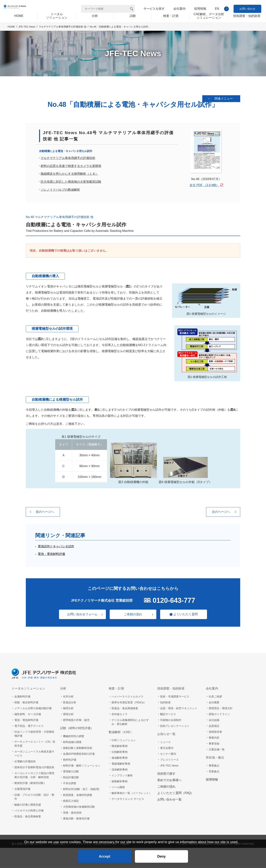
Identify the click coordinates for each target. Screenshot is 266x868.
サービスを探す (154, 9)
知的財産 (165, 703)
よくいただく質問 (188, 615)
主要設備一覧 (217, 750)
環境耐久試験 (71, 772)
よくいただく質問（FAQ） (175, 794)
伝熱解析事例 (120, 753)
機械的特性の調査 (74, 737)
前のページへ (45, 513)
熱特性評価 (70, 761)
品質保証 (214, 727)
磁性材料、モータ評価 (28, 715)
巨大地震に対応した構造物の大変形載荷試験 (71, 183)
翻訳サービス (168, 715)
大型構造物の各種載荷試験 (79, 808)
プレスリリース (169, 761)
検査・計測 (116, 689)
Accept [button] (105, 854)
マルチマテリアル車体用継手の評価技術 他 (63, 33)
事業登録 (214, 744)
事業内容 (214, 739)
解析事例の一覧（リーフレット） (131, 794)
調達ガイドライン (219, 715)
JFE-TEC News (27, 33)
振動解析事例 (120, 782)
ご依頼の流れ (133, 615)
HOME (11, 33)
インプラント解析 (122, 776)
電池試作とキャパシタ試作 (56, 547)
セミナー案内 (168, 755)
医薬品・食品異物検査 (28, 817)
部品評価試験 (71, 778)
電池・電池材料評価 (51, 555)
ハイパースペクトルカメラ (127, 697)
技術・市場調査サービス (175, 697)
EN (217, 9)
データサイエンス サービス (128, 800)
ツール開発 (118, 788)
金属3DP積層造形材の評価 (79, 755)
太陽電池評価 (22, 790)
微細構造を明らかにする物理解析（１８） (69, 175)
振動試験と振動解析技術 (78, 749)
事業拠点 (214, 766)
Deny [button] (161, 854)
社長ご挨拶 (215, 697)
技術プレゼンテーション (175, 727)
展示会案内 (167, 749)
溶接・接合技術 (72, 814)
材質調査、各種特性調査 (78, 796)
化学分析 (68, 697)
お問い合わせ (247, 9)
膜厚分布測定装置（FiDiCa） (129, 703)
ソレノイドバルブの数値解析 (60, 190)
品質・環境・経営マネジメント (179, 709)
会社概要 (214, 703)
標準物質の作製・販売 (76, 721)
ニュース (165, 743)
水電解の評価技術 (25, 762)
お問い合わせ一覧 (169, 800)
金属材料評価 (22, 697)
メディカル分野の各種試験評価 (33, 709)
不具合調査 (70, 784)
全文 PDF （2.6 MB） (204, 186)
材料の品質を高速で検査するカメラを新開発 (71, 167)
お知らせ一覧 (166, 735)
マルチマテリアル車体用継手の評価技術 (68, 159)
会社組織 (214, 721)
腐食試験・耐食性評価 (76, 819)
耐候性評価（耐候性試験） (30, 784)
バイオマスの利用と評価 (29, 811)
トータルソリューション (28, 689)
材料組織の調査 (72, 743)
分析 (63, 689)
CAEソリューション (124, 741)
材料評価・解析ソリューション (82, 766)
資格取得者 (215, 733)
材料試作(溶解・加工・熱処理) (81, 790)
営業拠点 (214, 772)
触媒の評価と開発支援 (28, 806)
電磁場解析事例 (121, 765)
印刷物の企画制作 (171, 721)
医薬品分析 (70, 703)
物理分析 (68, 709)
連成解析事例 (120, 759)
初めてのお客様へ (169, 781)
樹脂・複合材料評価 (26, 703)
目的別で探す (166, 775)
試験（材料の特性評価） (77, 729)
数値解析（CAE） (121, 733)
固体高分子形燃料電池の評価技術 (34, 768)
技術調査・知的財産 (171, 689)
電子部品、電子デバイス (29, 727)
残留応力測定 (71, 802)
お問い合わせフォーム (80, 615)
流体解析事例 (120, 770)
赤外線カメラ (120, 715)
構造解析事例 (120, 747)
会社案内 (179, 9)
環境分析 (68, 715)
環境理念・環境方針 (221, 709)
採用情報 (200, 9)
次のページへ (221, 513)
